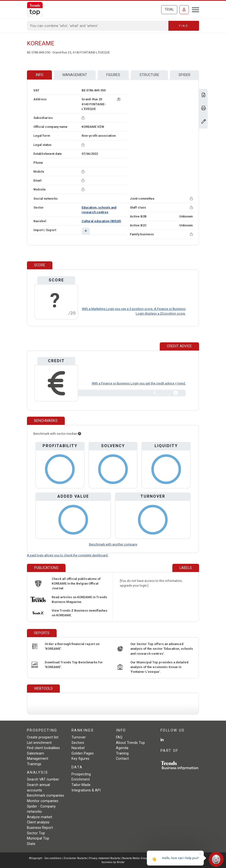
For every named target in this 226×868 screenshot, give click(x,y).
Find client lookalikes (43, 748)
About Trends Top (130, 743)
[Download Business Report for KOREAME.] (203, 95)
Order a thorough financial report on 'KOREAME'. (72, 646)
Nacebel (78, 748)
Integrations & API (86, 790)
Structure (149, 75)
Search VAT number (43, 779)
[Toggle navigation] (194, 9)
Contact (122, 759)
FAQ (119, 737)
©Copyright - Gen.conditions (45, 858)
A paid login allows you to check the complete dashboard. (68, 555)
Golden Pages (83, 753)
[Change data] (203, 122)
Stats (31, 844)
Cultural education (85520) (101, 221)
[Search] (98, 26)
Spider (184, 75)
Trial (169, 10)
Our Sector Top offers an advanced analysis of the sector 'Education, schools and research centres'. (162, 649)
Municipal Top (38, 838)
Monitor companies (43, 801)
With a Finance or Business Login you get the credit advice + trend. (139, 383)
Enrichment (81, 779)
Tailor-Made (81, 785)
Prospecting (81, 774)
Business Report (40, 828)
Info (39, 75)
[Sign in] (184, 10)
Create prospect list (43, 737)
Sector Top (36, 833)
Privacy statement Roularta (104, 858)
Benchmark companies (45, 796)
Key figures (80, 759)
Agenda (122, 748)
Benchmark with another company (113, 544)
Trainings (34, 764)
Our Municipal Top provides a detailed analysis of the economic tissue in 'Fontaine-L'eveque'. (159, 667)
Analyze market (40, 817)
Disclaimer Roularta (75, 858)
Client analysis (38, 822)
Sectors (78, 743)
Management (75, 75)
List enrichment (39, 743)
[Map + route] (119, 99)
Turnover (79, 737)
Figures (113, 75)
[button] (86, 231)
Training (122, 753)
